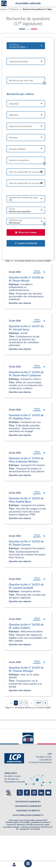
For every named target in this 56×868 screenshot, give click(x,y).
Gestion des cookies (42, 825)
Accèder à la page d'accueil (4, 3)
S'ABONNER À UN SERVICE (27, 811)
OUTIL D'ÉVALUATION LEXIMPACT (27, 815)
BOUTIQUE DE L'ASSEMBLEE (27, 802)
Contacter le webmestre (16, 825)
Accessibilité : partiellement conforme (35, 822)
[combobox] (26, 46)
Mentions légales (12, 822)
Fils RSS (30, 825)
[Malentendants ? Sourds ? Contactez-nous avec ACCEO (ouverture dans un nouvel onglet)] (8, 793)
